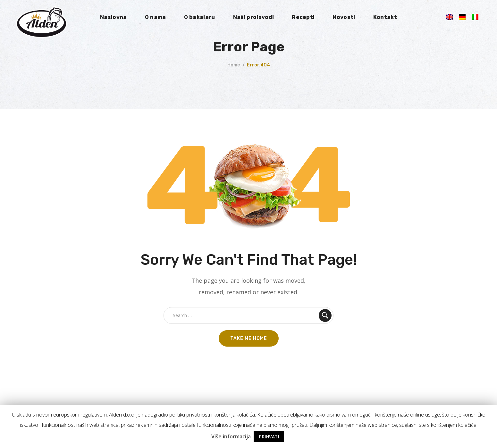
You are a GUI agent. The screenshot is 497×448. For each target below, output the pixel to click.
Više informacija (231, 436)
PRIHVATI (269, 437)
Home (234, 65)
